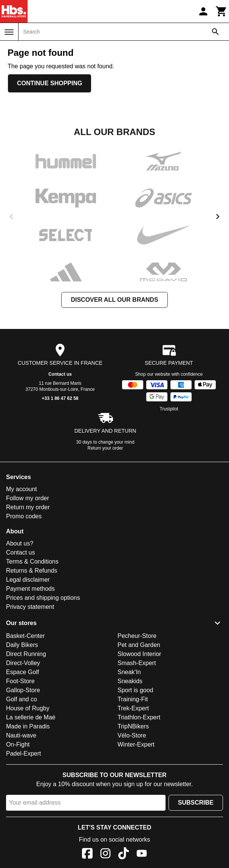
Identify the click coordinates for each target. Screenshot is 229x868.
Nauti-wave (21, 735)
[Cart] (221, 11)
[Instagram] (105, 855)
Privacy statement (30, 607)
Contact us (60, 374)
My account (22, 489)
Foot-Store (20, 681)
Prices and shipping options (43, 598)
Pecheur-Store (137, 636)
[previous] (11, 217)
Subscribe (196, 803)
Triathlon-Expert (139, 717)
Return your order (105, 448)
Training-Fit (133, 699)
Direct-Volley (23, 663)
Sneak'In (129, 672)
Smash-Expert (137, 663)
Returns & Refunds (32, 571)
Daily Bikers (22, 645)
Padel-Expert (24, 754)
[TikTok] (124, 855)
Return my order (28, 507)
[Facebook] (87, 855)
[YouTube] (142, 855)
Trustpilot (169, 409)
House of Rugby (28, 708)
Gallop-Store (23, 690)
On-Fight (18, 744)
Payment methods (30, 589)
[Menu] (9, 32)
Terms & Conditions (32, 562)
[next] (218, 217)
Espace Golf (22, 672)
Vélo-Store (132, 735)
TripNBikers (133, 726)
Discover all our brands (114, 300)
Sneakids (130, 681)
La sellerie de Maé (31, 717)
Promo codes (24, 516)
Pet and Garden (139, 645)
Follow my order (28, 498)
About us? (20, 543)
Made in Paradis (28, 726)
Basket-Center (25, 636)
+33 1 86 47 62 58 (60, 398)
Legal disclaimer (28, 580)
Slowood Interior (139, 654)
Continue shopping (50, 83)
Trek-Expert (133, 708)
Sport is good (135, 690)
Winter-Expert (136, 744)
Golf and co (22, 699)
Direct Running (26, 654)
